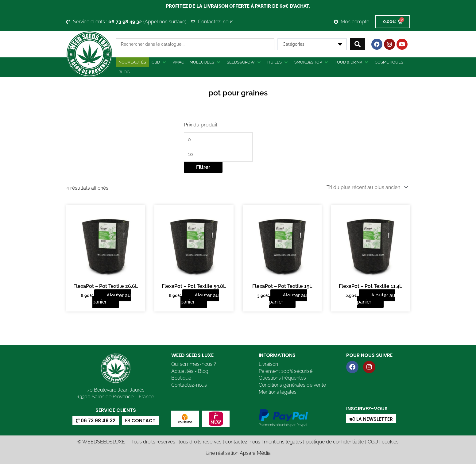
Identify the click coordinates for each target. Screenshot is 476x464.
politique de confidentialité (335, 441)
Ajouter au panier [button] (112, 298)
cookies (390, 441)
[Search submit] (358, 44)
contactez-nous (243, 441)
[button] (159, 62)
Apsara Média (255, 452)
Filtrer (203, 167)
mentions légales (283, 441)
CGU (373, 441)
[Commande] (366, 187)
